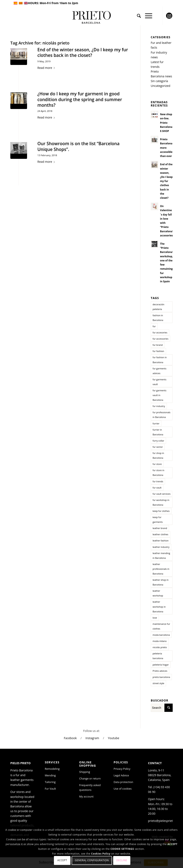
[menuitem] (137, 16)
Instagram (92, 738)
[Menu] (147, 16)
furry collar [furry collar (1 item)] (158, 441)
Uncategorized (160, 86)
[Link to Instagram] (169, 16)
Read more (47, 68)
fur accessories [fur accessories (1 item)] (160, 339)
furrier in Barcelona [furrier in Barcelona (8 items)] (158, 432)
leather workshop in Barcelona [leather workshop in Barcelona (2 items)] (159, 606)
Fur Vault (50, 789)
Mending (50, 775)
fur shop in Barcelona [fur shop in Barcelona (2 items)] (158, 455)
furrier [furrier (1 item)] (156, 423)
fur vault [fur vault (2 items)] (157, 488)
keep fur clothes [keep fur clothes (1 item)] (161, 511)
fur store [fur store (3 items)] (157, 464)
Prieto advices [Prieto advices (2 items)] (160, 671)
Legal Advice (121, 775)
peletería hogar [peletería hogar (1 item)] (161, 665)
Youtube (113, 738)
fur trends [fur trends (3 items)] (158, 481)
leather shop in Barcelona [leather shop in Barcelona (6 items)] (161, 582)
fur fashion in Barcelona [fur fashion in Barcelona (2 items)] (160, 360)
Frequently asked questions (90, 787)
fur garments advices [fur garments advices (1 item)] (160, 371)
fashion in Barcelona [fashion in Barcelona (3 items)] (158, 318)
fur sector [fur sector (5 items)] (158, 447)
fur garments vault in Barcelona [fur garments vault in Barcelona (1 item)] (160, 395)
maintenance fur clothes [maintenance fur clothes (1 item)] (161, 626)
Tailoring (50, 782)
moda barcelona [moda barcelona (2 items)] (161, 635)
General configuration (92, 860)
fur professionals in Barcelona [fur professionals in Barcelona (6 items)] (162, 415)
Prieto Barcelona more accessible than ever (166, 148)
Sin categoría (159, 81)
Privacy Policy (122, 769)
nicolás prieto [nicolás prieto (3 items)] (160, 647)
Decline (122, 860)
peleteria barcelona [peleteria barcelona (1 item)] (158, 656)
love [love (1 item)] (155, 618)
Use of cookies (123, 789)
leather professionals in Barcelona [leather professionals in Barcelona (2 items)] (161, 569)
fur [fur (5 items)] (154, 326)
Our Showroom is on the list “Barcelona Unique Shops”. (78, 146)
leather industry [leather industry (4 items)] (161, 547)
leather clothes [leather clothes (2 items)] (160, 534)
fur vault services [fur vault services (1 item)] (162, 494)
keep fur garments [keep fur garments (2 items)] (158, 520)
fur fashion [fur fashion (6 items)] (158, 351)
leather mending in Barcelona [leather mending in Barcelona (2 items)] (161, 556)
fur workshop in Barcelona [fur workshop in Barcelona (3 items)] (161, 502)
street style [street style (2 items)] (158, 683)
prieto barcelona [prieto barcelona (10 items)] (161, 677)
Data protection (123, 782)
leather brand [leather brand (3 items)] (160, 528)
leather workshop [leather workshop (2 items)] (158, 593)
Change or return (90, 778)
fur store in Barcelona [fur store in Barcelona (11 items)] (159, 473)
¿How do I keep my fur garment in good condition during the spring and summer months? (80, 99)
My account (86, 796)
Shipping (85, 772)
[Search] (137, 16)
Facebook (70, 738)
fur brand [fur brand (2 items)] (158, 345)
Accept (62, 860)
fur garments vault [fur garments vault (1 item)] (160, 382)
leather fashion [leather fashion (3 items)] (161, 541)
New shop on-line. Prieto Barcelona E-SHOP (166, 123)
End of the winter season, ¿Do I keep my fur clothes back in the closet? (83, 52)
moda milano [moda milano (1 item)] (160, 641)
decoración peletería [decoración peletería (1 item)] (159, 307)
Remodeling (52, 769)
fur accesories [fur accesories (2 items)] (160, 332)
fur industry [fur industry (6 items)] (159, 406)
